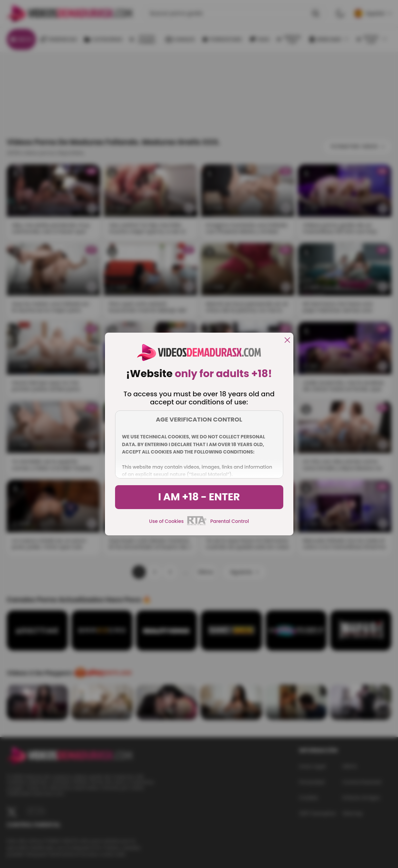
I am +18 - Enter (199, 497)
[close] (287, 341)
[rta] (197, 524)
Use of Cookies (166, 521)
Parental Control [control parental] (230, 521)
